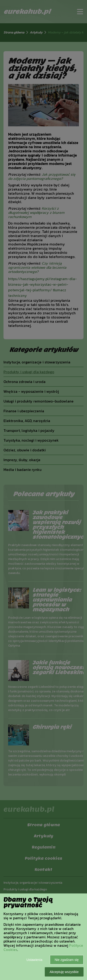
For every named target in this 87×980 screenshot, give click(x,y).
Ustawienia (34, 960)
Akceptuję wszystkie (64, 972)
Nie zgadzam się (67, 960)
